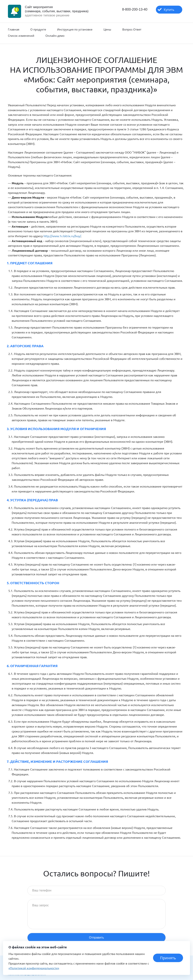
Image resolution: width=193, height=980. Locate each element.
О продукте (38, 29)
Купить (169, 10)
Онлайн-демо (55, 36)
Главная (14, 29)
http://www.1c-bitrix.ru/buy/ (62, 236)
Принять (168, 958)
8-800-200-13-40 (135, 9)
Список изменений (21, 36)
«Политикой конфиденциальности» (34, 968)
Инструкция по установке (75, 29)
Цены (107, 29)
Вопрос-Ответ (132, 29)
